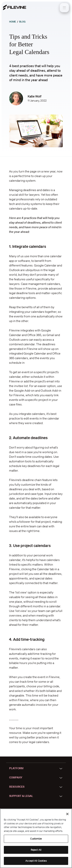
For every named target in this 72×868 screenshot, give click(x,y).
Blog (22, 22)
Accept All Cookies (36, 861)
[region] (36, 838)
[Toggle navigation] (64, 8)
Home (13, 22)
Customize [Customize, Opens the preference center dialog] (36, 839)
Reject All (36, 850)
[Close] (67, 814)
